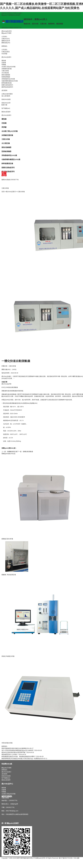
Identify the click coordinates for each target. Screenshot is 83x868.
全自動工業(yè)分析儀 (8, 67)
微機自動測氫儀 (28, 452)
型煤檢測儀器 (6, 77)
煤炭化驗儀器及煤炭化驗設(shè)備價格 (14, 748)
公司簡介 (4, 37)
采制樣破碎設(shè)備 (8, 79)
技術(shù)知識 (6, 99)
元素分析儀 (5, 71)
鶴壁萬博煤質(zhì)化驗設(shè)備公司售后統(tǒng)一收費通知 (21, 759)
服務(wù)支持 (6, 41)
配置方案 (4, 105)
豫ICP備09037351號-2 (66, 858)
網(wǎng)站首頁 (7, 31)
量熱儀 (4, 61)
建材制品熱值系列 (7, 87)
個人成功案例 (6, 96)
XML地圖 (76, 858)
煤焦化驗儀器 (6, 75)
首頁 (3, 192)
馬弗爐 (4, 65)
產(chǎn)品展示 (6, 57)
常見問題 (4, 54)
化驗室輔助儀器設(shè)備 (10, 81)
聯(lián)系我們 (16, 15)
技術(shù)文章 (6, 103)
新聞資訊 (4, 46)
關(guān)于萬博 (6, 15)
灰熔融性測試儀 (7, 69)
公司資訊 (4, 50)
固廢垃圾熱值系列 (7, 85)
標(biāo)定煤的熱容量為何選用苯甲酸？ (14, 753)
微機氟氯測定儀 (12, 452)
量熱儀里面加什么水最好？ (10, 755)
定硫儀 (4, 63)
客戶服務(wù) (6, 108)
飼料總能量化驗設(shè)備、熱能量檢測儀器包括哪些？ (19, 757)
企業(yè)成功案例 (7, 94)
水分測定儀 (5, 73)
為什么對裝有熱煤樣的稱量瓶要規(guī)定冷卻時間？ (18, 750)
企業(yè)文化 (6, 39)
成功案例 (4, 91)
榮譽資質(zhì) (6, 43)
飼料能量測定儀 (7, 83)
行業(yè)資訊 (6, 52)
